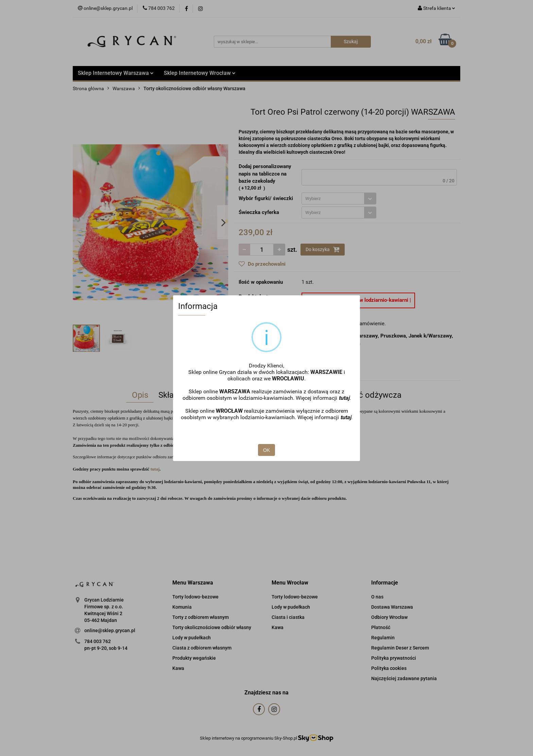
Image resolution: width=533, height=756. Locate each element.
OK (266, 450)
